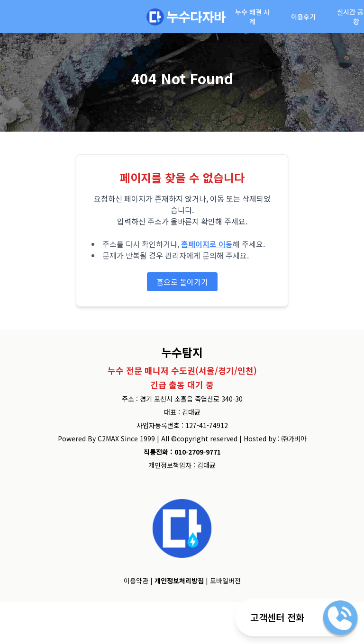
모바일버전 (225, 581)
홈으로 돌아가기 (182, 282)
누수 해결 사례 (252, 17)
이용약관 (136, 581)
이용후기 (303, 17)
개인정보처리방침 (179, 581)
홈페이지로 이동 (207, 244)
